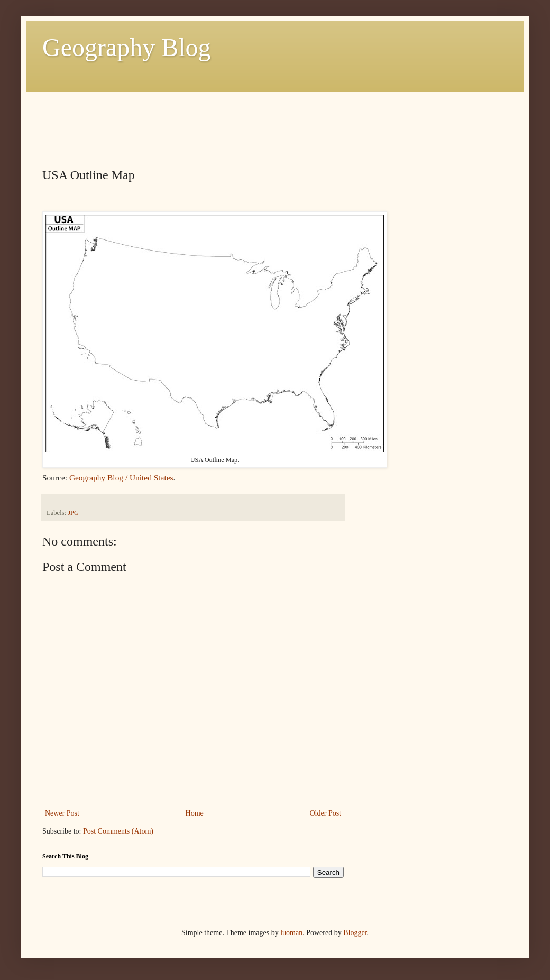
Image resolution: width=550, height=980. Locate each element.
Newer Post (62, 813)
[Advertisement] (235, 116)
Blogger (355, 933)
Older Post (326, 813)
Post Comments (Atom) (118, 831)
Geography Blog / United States (121, 478)
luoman (291, 933)
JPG (73, 513)
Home (195, 813)
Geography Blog (127, 47)
